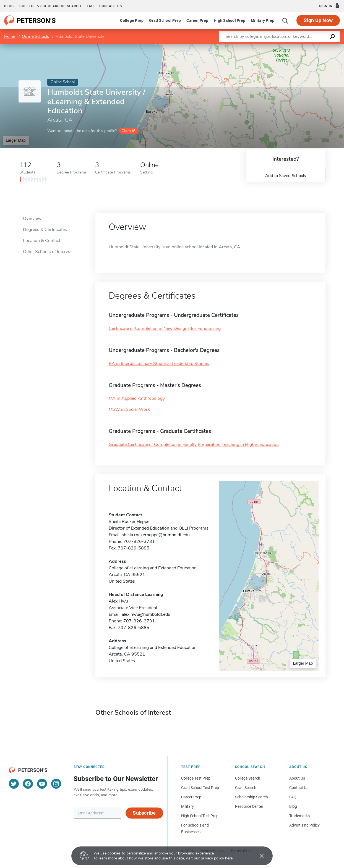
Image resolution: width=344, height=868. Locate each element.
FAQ (90, 6)
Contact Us (299, 788)
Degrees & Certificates (45, 230)
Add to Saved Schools (286, 176)
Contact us (111, 6)
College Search (248, 778)
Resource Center (249, 806)
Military (187, 806)
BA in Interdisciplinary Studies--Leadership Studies (159, 364)
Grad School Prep (165, 20)
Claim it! (128, 131)
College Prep (132, 20)
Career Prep (197, 20)
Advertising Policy (304, 825)
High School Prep (230, 20)
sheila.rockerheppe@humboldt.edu (156, 535)
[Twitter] (14, 784)
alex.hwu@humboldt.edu (146, 614)
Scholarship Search (252, 797)
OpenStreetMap (307, 47)
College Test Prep (196, 778)
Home (10, 36)
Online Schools (35, 36)
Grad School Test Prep (200, 788)
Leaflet (277, 47)
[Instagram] (56, 784)
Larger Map (16, 140)
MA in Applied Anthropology (137, 398)
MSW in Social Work (129, 409)
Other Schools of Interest (47, 252)
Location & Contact (42, 241)
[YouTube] (42, 784)
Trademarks (299, 816)
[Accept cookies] (258, 856)
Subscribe (144, 813)
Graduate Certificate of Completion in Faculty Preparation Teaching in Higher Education (194, 444)
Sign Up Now (318, 20)
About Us (297, 778)
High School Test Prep (200, 816)
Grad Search (246, 788)
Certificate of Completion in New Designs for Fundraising (165, 328)
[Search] (285, 20)
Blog (9, 6)
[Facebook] (28, 784)
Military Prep (263, 20)
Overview (32, 219)
